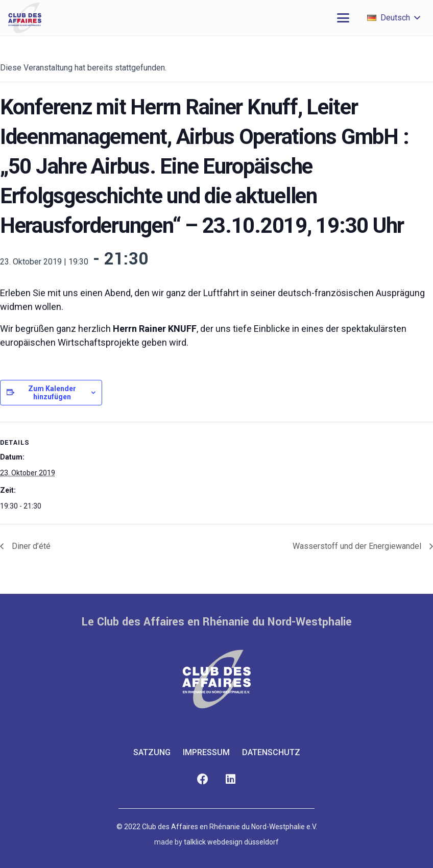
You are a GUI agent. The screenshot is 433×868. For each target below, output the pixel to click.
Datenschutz (271, 752)
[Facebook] (202, 779)
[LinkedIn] (231, 779)
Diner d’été (30, 546)
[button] (343, 18)
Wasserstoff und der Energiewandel (358, 546)
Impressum (206, 752)
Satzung (152, 752)
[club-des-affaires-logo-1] (25, 18)
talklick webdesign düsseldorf (231, 842)
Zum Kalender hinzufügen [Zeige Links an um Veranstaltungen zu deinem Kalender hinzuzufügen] (52, 393)
